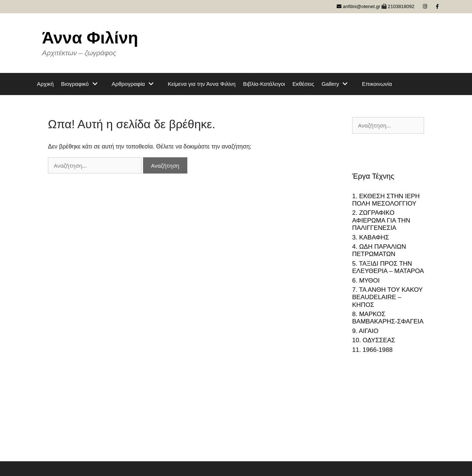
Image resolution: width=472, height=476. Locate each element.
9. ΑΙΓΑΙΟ (365, 331)
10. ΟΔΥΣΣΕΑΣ (374, 340)
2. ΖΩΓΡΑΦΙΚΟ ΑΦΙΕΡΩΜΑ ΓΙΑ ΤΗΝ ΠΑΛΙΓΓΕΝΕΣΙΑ (381, 220)
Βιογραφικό (83, 84)
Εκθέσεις (303, 84)
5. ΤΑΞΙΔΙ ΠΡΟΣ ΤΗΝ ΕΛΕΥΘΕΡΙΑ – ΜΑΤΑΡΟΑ (388, 267)
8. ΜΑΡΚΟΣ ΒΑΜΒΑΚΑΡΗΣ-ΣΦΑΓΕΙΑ (388, 318)
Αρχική (45, 84)
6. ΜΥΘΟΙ (366, 281)
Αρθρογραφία (136, 84)
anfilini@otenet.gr (358, 6)
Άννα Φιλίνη (90, 38)
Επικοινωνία (377, 84)
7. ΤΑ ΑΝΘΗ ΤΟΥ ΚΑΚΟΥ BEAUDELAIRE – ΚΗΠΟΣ (387, 297)
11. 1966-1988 (372, 350)
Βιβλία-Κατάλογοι (264, 84)
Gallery (338, 84)
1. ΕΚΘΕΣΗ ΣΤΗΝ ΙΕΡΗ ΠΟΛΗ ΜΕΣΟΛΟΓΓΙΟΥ (386, 200)
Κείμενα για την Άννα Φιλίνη (202, 84)
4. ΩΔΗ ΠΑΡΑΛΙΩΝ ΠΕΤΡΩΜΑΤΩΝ (379, 250)
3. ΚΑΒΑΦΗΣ (371, 237)
